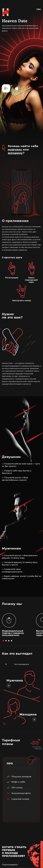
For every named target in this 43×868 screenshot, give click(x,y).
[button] (3, 641)
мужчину (15, 150)
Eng (39, 9)
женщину (15, 153)
